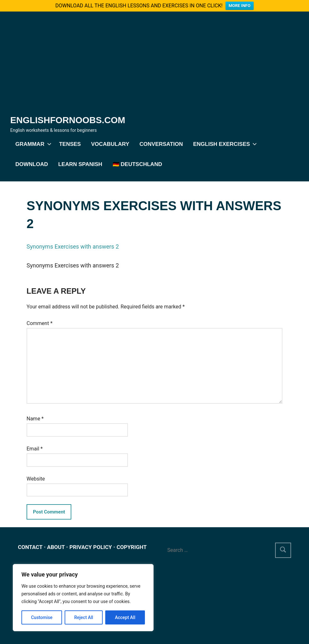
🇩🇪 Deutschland (137, 164)
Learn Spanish (80, 164)
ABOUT (56, 547)
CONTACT (30, 547)
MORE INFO (240, 6)
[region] (83, 598)
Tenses (70, 144)
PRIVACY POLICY (91, 547)
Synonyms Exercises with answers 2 (73, 246)
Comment (40, 323)
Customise (42, 617)
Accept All (125, 617)
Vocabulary (110, 144)
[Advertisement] (154, 66)
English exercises (224, 144)
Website (36, 479)
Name (35, 419)
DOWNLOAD (32, 164)
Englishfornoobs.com (68, 120)
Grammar (32, 144)
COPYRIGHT (131, 547)
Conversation (161, 144)
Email (35, 449)
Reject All (84, 617)
